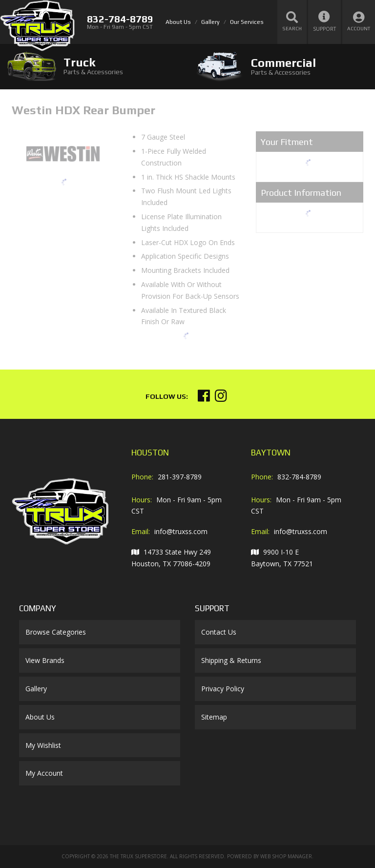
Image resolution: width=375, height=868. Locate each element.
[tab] (94, 66)
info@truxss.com (181, 531)
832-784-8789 (299, 477)
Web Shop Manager (286, 856)
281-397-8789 (180, 477)
